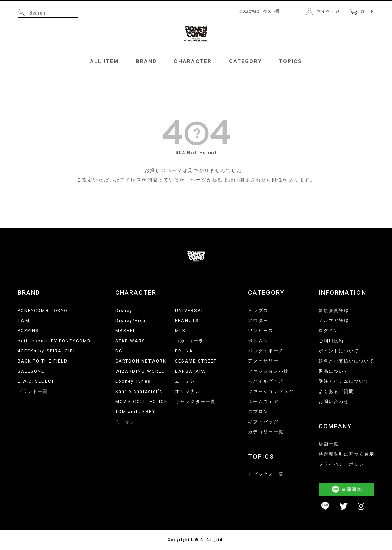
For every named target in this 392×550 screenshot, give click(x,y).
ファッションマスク (271, 391)
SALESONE (31, 371)
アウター (258, 321)
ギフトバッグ (263, 422)
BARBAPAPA (190, 371)
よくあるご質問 (336, 391)
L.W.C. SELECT (36, 381)
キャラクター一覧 (195, 401)
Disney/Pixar (131, 321)
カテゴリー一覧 (266, 432)
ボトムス (258, 341)
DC (119, 351)
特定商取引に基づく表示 (346, 454)
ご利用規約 (331, 341)
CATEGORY (246, 61)
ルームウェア (263, 401)
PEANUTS (187, 321)
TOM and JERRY (135, 412)
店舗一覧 (329, 444)
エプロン (258, 412)
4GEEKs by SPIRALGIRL (47, 351)
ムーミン (185, 381)
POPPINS (28, 331)
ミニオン (125, 422)
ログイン (329, 331)
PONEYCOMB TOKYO (43, 310)
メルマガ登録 (334, 321)
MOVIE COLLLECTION (142, 401)
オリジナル (188, 391)
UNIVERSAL (190, 310)
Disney (124, 310)
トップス (258, 310)
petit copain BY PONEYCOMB (54, 341)
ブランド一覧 (33, 391)
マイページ (328, 11)
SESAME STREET (196, 361)
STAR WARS (130, 341)
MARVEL (126, 331)
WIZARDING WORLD (141, 371)
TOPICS (291, 61)
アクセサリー (263, 361)
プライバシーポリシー (344, 464)
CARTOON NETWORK (141, 361)
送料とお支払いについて (346, 361)
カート (367, 11)
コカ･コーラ (189, 341)
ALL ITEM (104, 61)
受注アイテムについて (344, 381)
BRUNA (184, 351)
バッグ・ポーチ (266, 351)
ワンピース (261, 331)
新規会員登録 (334, 310)
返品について (334, 371)
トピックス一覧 (266, 474)
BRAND (146, 61)
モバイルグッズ (266, 381)
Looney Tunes (133, 381)
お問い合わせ (334, 401)
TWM (24, 321)
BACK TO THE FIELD (43, 361)
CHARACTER (193, 61)
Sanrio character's (139, 391)
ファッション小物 (268, 371)
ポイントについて (339, 351)
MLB (180, 331)
